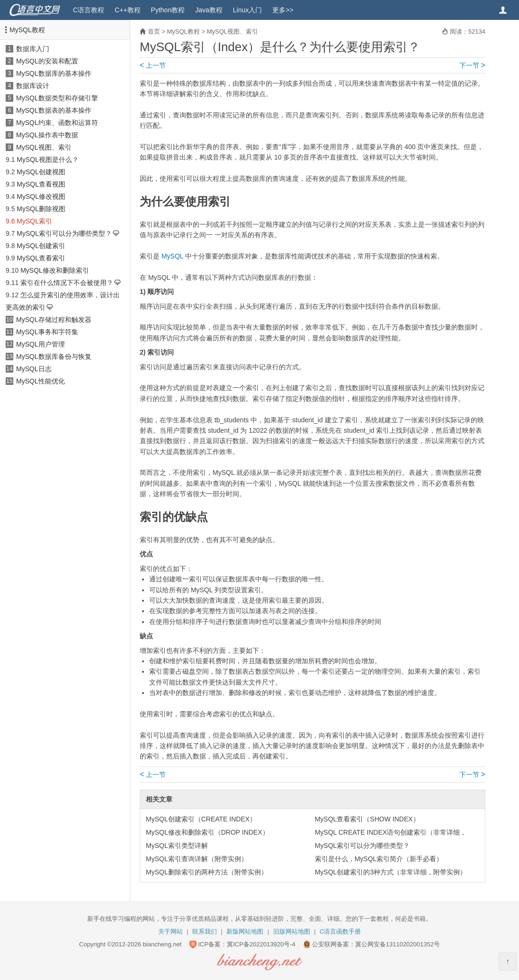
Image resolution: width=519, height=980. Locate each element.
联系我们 (205, 931)
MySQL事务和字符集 (47, 332)
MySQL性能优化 (40, 381)
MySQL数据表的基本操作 (54, 110)
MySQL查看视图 (41, 184)
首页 (154, 31)
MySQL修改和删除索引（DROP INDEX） (207, 832)
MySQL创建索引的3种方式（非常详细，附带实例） (391, 872)
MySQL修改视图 (41, 196)
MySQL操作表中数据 (47, 135)
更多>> (283, 10)
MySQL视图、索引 (44, 147)
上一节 (153, 65)
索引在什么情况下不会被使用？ (67, 283)
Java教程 (209, 10)
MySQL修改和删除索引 (55, 270)
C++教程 (127, 10)
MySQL (172, 256)
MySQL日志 (34, 369)
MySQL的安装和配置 (47, 61)
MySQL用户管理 (40, 344)
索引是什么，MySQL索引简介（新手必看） (379, 859)
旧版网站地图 (292, 931)
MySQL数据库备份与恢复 (54, 356)
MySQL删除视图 (41, 209)
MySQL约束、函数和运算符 (57, 123)
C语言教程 (89, 10)
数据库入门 (33, 49)
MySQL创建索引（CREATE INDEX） (201, 819)
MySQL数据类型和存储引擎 (57, 98)
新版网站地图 (245, 931)
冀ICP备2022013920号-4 (261, 944)
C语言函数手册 (340, 931)
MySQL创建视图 (41, 172)
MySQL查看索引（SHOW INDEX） (367, 819)
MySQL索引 (34, 221)
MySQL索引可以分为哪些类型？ (64, 233)
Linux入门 (247, 10)
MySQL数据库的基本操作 (54, 73)
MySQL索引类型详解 (177, 846)
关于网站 (170, 931)
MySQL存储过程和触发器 (54, 320)
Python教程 (168, 10)
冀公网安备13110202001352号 (398, 944)
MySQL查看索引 (41, 258)
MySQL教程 (27, 30)
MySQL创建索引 (41, 246)
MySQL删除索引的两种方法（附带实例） (207, 872)
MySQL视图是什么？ (48, 160)
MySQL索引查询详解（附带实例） (197, 859)
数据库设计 (33, 86)
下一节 (472, 65)
